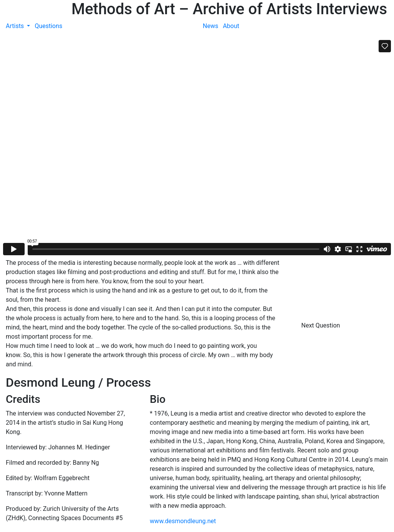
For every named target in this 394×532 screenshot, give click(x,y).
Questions (48, 26)
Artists (16, 26)
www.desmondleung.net (183, 521)
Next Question (321, 325)
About (231, 26)
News (210, 26)
